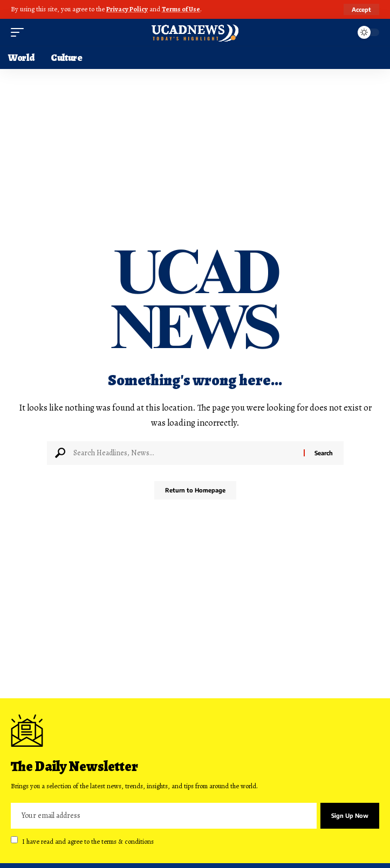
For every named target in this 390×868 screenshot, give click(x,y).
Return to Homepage (195, 490)
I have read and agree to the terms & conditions (88, 841)
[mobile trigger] (20, 32)
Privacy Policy (127, 9)
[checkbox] (14, 840)
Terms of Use (181, 9)
